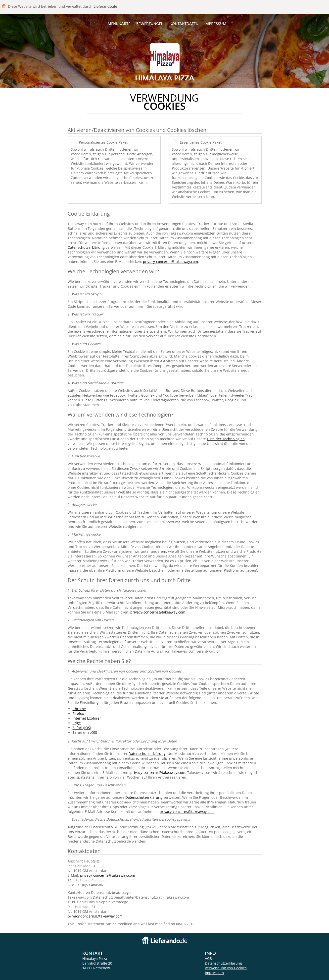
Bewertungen (150, 24)
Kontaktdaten (184, 24)
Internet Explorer (87, 718)
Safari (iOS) (82, 728)
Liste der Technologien (226, 439)
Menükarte (119, 24)
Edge (77, 723)
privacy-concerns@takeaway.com (170, 262)
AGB (208, 958)
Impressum (215, 24)
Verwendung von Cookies (226, 968)
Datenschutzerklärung (86, 247)
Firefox (78, 713)
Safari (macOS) (85, 732)
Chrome (79, 709)
